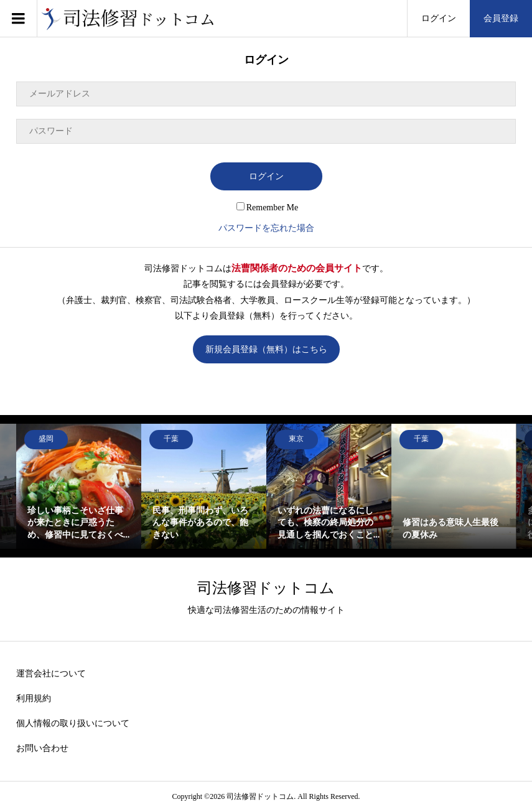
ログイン (439, 18)
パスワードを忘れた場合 (266, 228)
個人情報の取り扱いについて (73, 723)
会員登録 (501, 18)
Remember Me (268, 208)
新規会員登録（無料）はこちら (266, 349)
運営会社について (51, 674)
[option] (79, 486)
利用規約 (34, 698)
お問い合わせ (42, 748)
